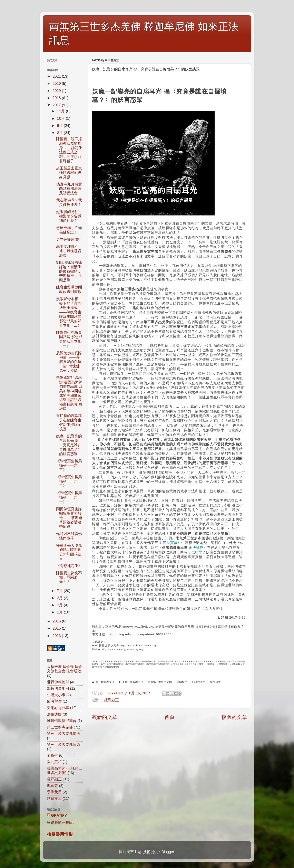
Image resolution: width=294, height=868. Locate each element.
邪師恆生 (182, 682)
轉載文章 (54, 799)
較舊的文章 (234, 717)
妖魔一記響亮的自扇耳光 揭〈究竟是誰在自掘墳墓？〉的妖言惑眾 (69, 445)
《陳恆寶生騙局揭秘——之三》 (69, 465)
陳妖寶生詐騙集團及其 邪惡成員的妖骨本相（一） (69, 339)
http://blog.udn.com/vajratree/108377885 (140, 634)
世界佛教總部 (58, 682)
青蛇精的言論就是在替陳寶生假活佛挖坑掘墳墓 (69, 422)
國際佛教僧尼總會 (62, 721)
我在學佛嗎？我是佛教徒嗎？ (69, 202)
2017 (57, 105)
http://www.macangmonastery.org (122, 649)
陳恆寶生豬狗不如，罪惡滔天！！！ (69, 577)
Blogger (168, 852)
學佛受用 (54, 792)
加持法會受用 (58, 688)
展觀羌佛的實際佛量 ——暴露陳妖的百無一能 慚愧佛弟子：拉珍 (69, 362)
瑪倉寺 (96, 649)
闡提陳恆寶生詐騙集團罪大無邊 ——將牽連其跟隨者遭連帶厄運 (69, 518)
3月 (60, 598)
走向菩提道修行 (69, 239)
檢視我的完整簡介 (62, 822)
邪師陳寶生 (199, 682)
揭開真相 (54, 762)
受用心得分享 (58, 708)
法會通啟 (54, 714)
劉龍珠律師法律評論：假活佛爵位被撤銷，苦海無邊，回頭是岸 (69, 271)
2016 (57, 621)
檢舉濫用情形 (60, 834)
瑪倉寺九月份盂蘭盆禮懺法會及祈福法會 (69, 189)
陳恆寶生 (215, 682)
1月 (60, 612)
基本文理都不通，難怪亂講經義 (69, 251)
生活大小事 (56, 695)
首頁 (169, 717)
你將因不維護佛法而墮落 (69, 536)
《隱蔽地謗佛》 (69, 566)
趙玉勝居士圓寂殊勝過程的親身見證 (69, 173)
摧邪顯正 (111, 700)
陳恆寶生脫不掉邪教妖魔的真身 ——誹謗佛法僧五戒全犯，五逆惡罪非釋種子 (69, 150)
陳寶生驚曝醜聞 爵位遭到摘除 (69, 289)
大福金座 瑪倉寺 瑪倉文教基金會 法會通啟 (65, 669)
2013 (57, 636)
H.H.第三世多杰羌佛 (131, 682)
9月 (60, 126)
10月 (61, 118)
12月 (61, 111)
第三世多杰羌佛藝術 (63, 745)
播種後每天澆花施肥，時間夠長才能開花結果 (69, 552)
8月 (60, 133)
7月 (60, 591)
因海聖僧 (54, 701)
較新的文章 (105, 717)
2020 (57, 84)
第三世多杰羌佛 (105, 682)
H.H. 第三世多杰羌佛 (106, 645)
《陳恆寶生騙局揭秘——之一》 (69, 497)
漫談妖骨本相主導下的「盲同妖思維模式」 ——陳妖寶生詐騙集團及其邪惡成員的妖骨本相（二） (69, 312)
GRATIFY (59, 815)
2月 (60, 605)
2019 (57, 91)
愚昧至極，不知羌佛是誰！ (69, 230)
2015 (57, 628)
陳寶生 (52, 755)
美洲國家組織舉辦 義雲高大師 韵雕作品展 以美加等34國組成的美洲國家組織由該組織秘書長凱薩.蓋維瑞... (69, 393)
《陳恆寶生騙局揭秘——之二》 (69, 481)
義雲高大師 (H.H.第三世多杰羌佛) (65, 771)
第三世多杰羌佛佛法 (63, 734)
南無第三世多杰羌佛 (160, 682)
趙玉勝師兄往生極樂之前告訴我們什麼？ (69, 216)
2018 (57, 98)
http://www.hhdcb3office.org (138, 645)
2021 (57, 76)
